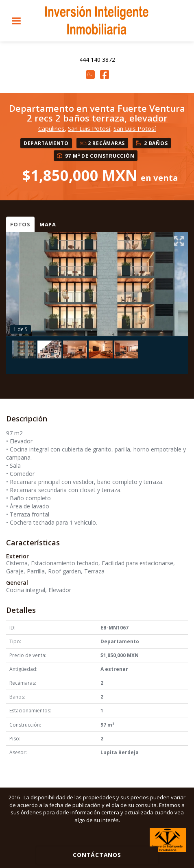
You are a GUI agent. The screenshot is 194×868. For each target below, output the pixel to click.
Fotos (20, 224)
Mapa (48, 224)
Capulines (51, 128)
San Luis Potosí (89, 128)
